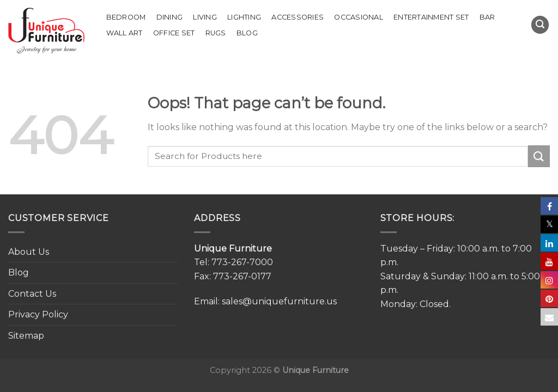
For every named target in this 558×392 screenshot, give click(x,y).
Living (205, 17)
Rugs (216, 33)
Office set (174, 33)
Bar (487, 17)
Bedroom (126, 17)
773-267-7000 (242, 262)
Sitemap (26, 336)
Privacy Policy (38, 314)
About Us (29, 252)
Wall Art (125, 33)
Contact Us (32, 294)
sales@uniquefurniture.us (279, 301)
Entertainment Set (431, 17)
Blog (247, 33)
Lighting (244, 17)
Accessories (298, 17)
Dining (170, 17)
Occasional (359, 17)
